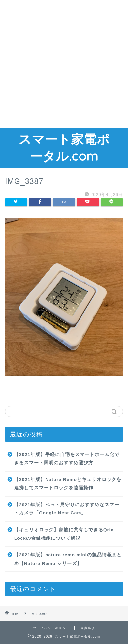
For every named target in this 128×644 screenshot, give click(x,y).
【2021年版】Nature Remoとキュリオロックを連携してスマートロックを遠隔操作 (68, 484)
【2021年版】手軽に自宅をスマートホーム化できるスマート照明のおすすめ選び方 (67, 459)
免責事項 (88, 628)
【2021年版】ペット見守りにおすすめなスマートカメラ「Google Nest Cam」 (67, 509)
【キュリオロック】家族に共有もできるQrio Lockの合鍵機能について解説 (64, 534)
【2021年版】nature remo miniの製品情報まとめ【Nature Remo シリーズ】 (68, 559)
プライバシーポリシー (51, 628)
